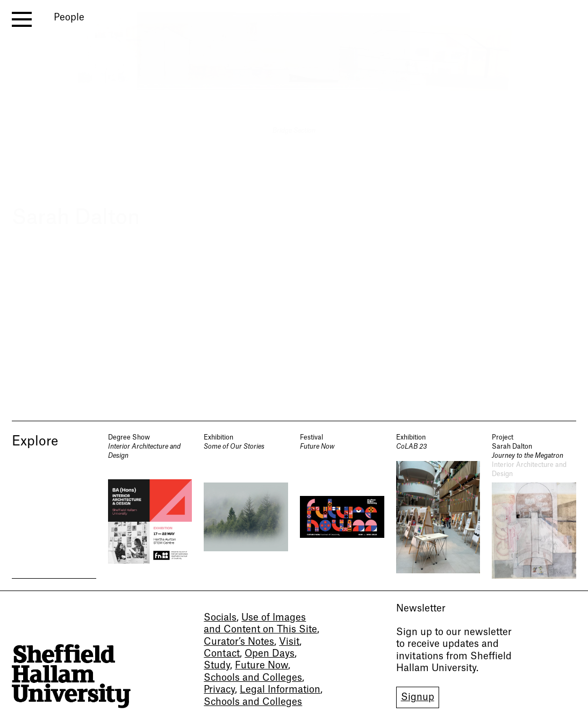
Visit (289, 642)
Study (217, 665)
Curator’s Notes (239, 642)
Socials (220, 618)
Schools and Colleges (253, 678)
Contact (222, 654)
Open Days (270, 654)
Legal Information (280, 690)
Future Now (261, 665)
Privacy (219, 690)
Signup (418, 697)
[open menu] (22, 19)
